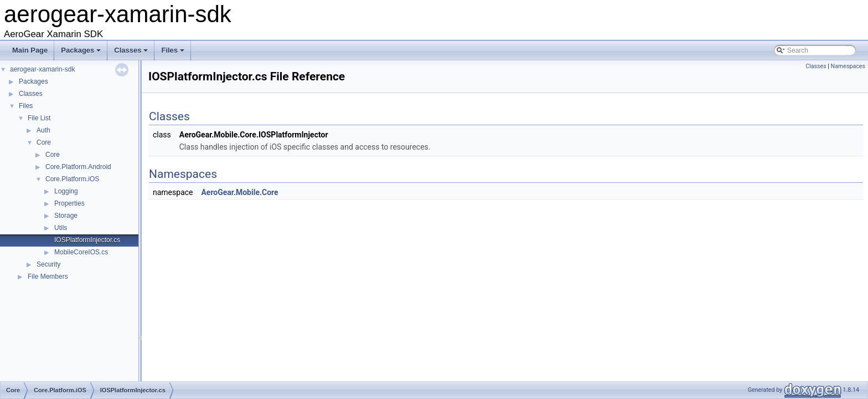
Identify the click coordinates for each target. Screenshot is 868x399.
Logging (66, 191)
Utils (61, 228)
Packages (82, 53)
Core (44, 142)
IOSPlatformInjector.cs (87, 240)
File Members (48, 277)
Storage (66, 216)
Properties (69, 203)
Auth (43, 130)
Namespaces (848, 66)
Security (48, 264)
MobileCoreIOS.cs (81, 252)
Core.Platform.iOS (72, 179)
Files (174, 53)
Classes (132, 53)
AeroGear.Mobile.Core (239, 192)
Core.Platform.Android (78, 167)
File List (39, 118)
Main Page (30, 50)
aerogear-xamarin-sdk (42, 69)
